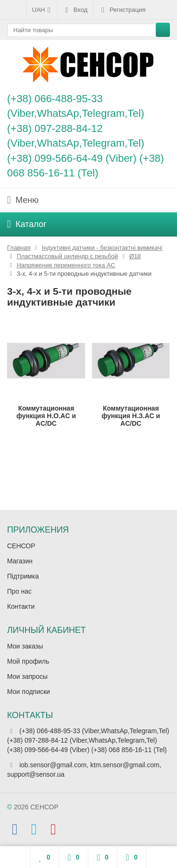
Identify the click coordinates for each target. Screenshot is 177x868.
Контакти (21, 606)
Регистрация (122, 10)
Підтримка (23, 576)
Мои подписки (29, 692)
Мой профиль (28, 661)
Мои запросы (27, 676)
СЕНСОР (21, 546)
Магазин (20, 561)
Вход (75, 10)
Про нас (19, 591)
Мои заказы (25, 646)
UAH (42, 10)
